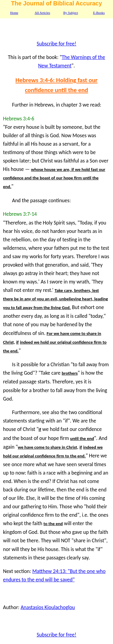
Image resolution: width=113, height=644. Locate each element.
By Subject (71, 13)
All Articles (42, 13)
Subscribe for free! (56, 44)
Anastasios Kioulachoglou (48, 607)
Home (14, 13)
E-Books (99, 13)
